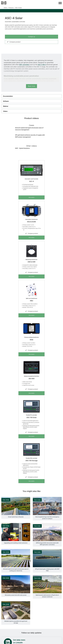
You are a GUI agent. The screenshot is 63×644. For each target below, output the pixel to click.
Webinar (6, 106)
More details (32, 197)
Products (11, 8)
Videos (5, 111)
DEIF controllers (24, 65)
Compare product (14, 42)
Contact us (32, 37)
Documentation (8, 96)
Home (5, 8)
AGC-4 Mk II (42, 65)
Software (6, 101)
